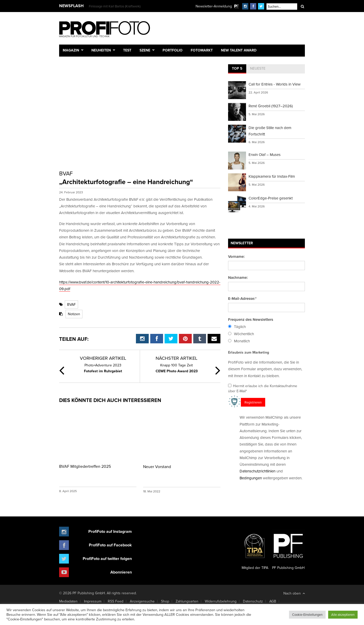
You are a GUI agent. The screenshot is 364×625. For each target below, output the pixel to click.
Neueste (258, 68)
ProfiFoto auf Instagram (110, 531)
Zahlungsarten (187, 601)
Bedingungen (251, 478)
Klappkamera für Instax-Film (272, 176)
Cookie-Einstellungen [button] (307, 615)
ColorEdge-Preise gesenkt (271, 198)
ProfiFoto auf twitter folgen (107, 559)
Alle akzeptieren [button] (343, 615)
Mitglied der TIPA (255, 550)
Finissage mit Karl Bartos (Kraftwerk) (115, 6)
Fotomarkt (202, 50)
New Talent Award (239, 50)
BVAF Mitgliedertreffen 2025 (85, 466)
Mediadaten (68, 601)
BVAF (71, 304)
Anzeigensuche (142, 601)
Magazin (71, 50)
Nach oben (294, 593)
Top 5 (237, 68)
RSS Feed (116, 601)
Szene (145, 50)
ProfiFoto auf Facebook (110, 545)
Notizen (74, 314)
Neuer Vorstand (157, 467)
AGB (273, 601)
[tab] (237, 69)
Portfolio (173, 50)
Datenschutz (253, 601)
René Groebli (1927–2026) (271, 106)
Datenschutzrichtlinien (258, 471)
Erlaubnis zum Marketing (249, 352)
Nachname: (238, 278)
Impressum (93, 601)
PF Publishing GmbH (288, 550)
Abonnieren (121, 572)
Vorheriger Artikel (103, 358)
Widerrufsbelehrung (221, 601)
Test (127, 50)
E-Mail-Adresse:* (242, 299)
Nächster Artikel (176, 358)
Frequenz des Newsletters (251, 320)
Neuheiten (101, 50)
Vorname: (236, 257)
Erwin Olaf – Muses (265, 155)
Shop (165, 601)
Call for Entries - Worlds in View (275, 84)
